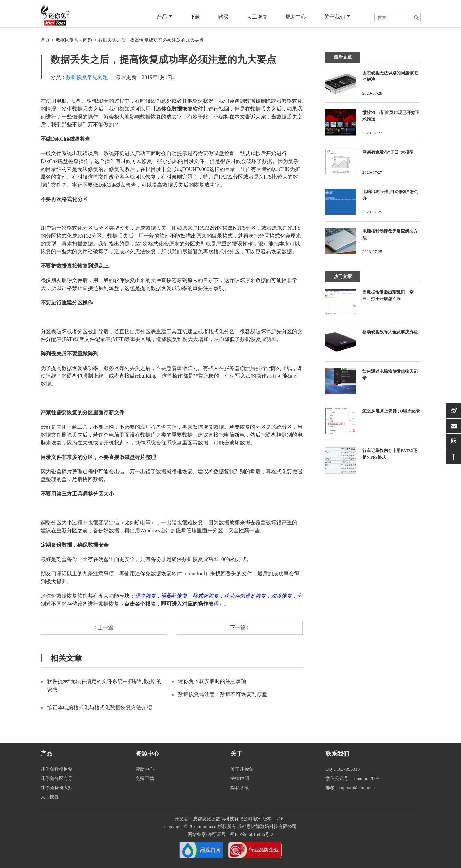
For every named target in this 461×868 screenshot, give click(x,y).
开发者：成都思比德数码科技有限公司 (213, 819)
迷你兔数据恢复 (57, 769)
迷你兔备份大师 (57, 788)
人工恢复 (257, 17)
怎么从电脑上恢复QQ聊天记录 (391, 411)
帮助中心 (296, 17)
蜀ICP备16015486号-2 (252, 834)
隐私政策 (240, 788)
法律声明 (240, 778)
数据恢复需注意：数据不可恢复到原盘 (223, 694)
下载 (196, 17)
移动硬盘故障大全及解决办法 (390, 332)
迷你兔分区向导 (57, 778)
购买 (224, 17)
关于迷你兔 (242, 769)
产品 (165, 17)
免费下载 (145, 778)
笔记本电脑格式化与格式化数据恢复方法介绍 (100, 707)
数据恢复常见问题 (74, 40)
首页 (45, 40)
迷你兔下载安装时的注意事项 (212, 681)
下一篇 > (240, 628)
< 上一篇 (103, 628)
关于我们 (337, 17)
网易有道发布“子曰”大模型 (388, 152)
